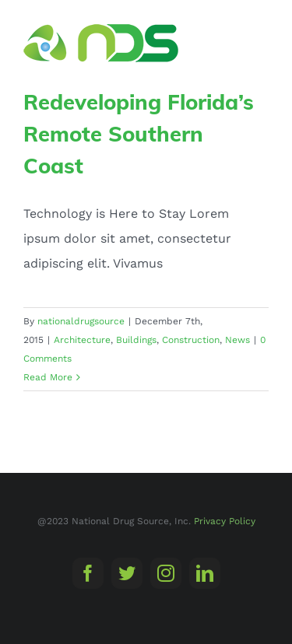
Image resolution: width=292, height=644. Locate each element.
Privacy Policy (225, 521)
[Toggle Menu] (259, 43)
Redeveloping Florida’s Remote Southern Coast (139, 134)
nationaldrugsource (81, 321)
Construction (191, 340)
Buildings (136, 340)
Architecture (82, 340)
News (237, 340)
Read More (48, 377)
